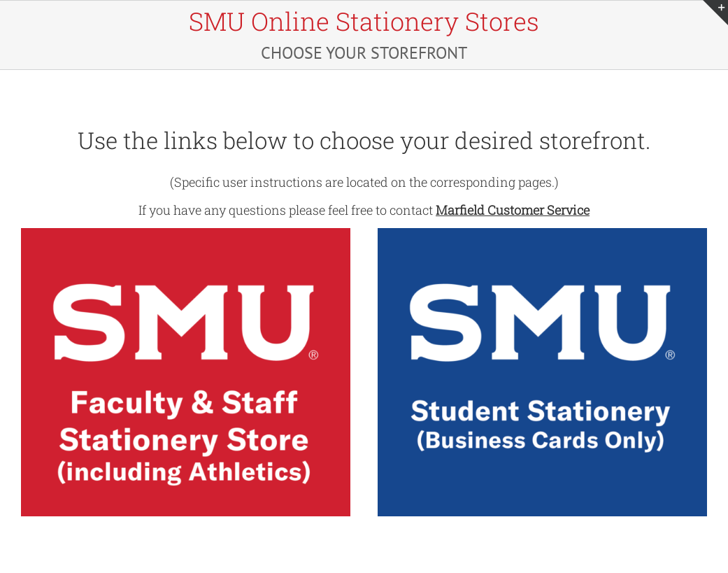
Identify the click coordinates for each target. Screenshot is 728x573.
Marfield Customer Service (513, 210)
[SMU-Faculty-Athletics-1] (186, 233)
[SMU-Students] (542, 233)
